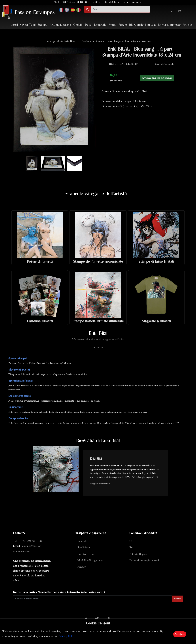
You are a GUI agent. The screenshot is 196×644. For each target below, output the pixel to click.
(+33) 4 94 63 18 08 (74, 2)
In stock (82, 541)
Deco (88, 25)
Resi (132, 548)
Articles (188, 25)
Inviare (177, 599)
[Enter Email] (92, 599)
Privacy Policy (67, 637)
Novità (24, 25)
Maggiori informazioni (100, 484)
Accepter (180, 634)
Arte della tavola (60, 25)
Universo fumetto (169, 25)
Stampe (42, 25)
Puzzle (123, 25)
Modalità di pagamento (91, 561)
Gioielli (78, 25)
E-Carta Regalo (138, 554)
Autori (14, 25)
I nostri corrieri (86, 554)
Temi (32, 25)
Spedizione (84, 548)
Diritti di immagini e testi (144, 561)
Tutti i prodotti (61, 41)
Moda (112, 25)
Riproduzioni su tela (142, 25)
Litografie (100, 25)
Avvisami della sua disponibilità (157, 78)
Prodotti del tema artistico (116, 41)
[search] (120, 9)
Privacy (82, 567)
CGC (132, 541)
